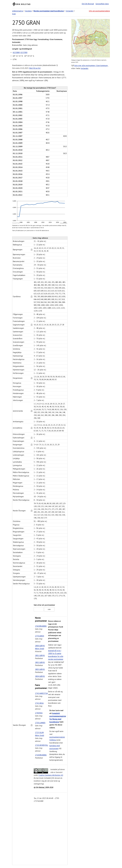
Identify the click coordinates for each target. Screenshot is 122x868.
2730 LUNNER (40, 723)
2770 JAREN (39, 636)
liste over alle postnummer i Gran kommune (91, 66)
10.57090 (24, 52)
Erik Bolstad (23, 4)
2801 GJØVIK (40, 655)
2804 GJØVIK (40, 676)
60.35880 (16, 52)
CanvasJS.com (64, 223)
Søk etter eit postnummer (44, 605)
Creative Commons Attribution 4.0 (51, 775)
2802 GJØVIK (40, 662)
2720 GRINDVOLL (42, 745)
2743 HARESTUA (41, 693)
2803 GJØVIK (40, 669)
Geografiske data (102, 4)
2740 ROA (39, 713)
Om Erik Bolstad (88, 4)
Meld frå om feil (35, 68)
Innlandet (70, 11)
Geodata (28, 11)
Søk (49, 609)
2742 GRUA (39, 703)
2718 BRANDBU (41, 755)
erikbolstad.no (18, 11)
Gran (14, 14)
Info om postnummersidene (99, 11)
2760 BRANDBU (41, 626)
